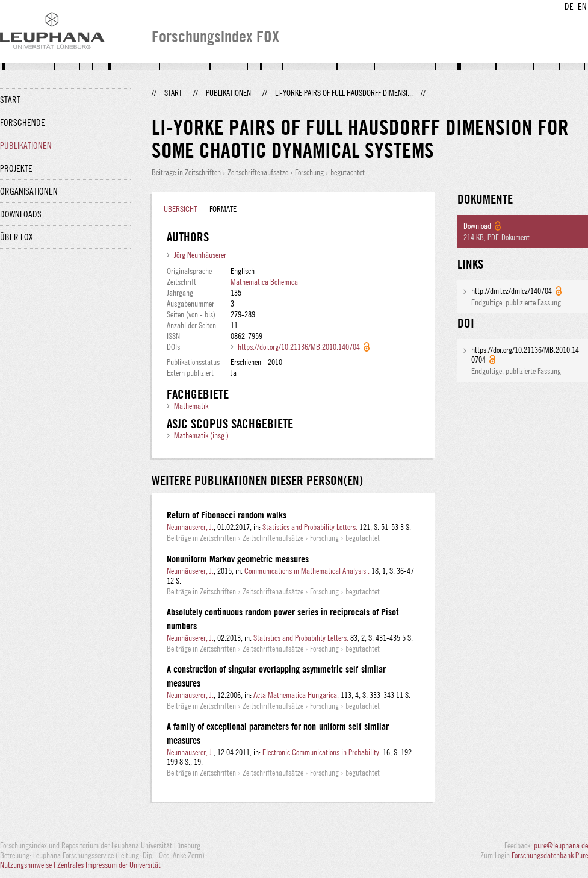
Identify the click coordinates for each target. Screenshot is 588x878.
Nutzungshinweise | (29, 865)
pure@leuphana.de (561, 845)
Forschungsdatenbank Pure (550, 855)
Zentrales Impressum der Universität (109, 865)
